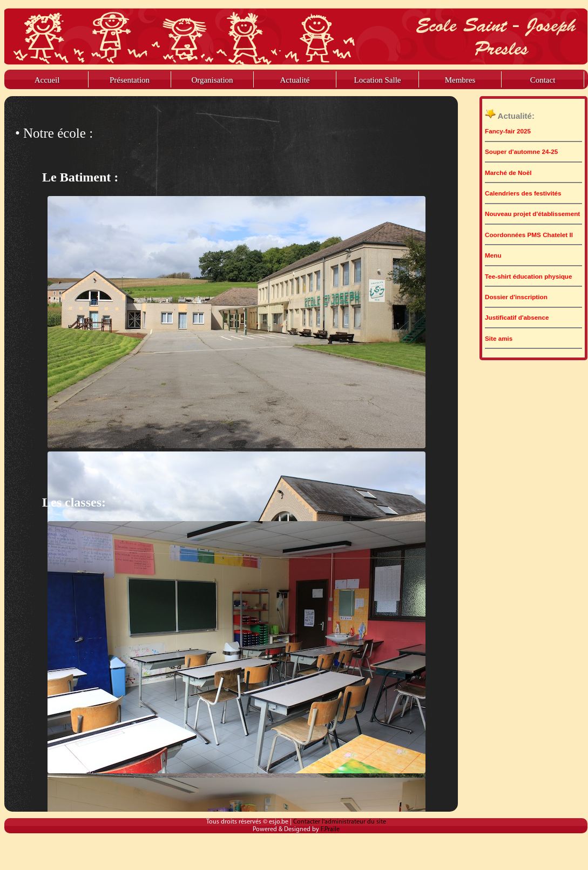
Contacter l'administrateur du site (340, 822)
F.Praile (330, 829)
